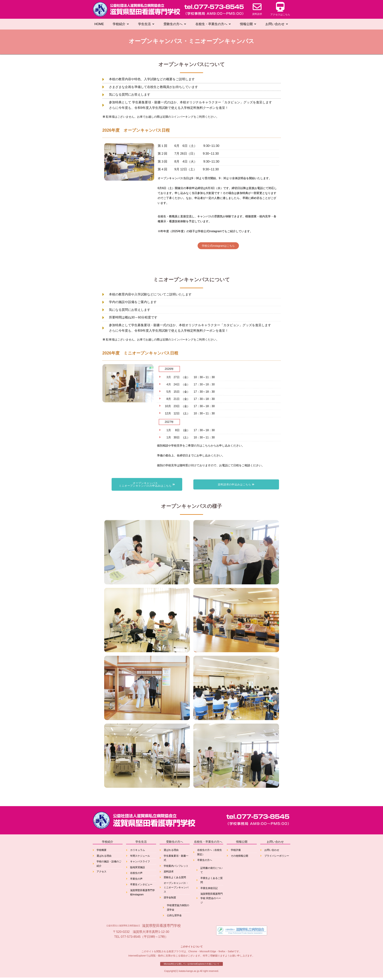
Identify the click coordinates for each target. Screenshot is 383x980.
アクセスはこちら (280, 14)
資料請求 (257, 14)
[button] (121, 24)
